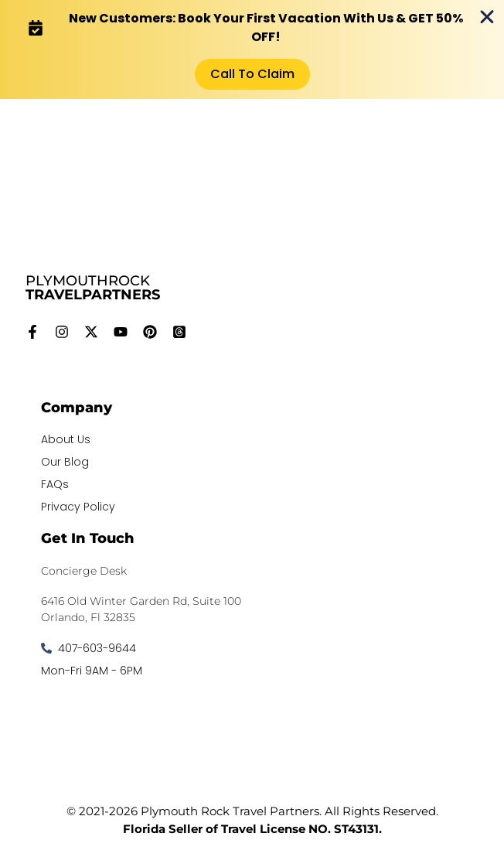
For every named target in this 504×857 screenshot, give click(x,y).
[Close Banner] (487, 17)
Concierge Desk (84, 571)
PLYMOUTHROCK (93, 288)
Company (77, 408)
